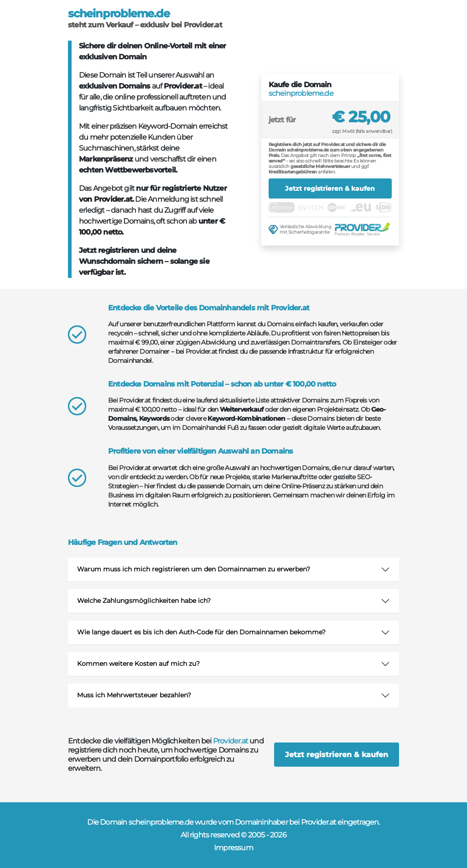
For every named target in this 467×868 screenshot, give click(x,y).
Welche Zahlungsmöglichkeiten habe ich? (144, 601)
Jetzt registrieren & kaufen (330, 188)
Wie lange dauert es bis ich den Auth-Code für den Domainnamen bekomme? (201, 632)
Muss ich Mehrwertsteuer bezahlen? (134, 695)
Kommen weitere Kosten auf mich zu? (138, 664)
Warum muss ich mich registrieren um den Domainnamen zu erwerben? (194, 569)
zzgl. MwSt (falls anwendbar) (362, 131)
